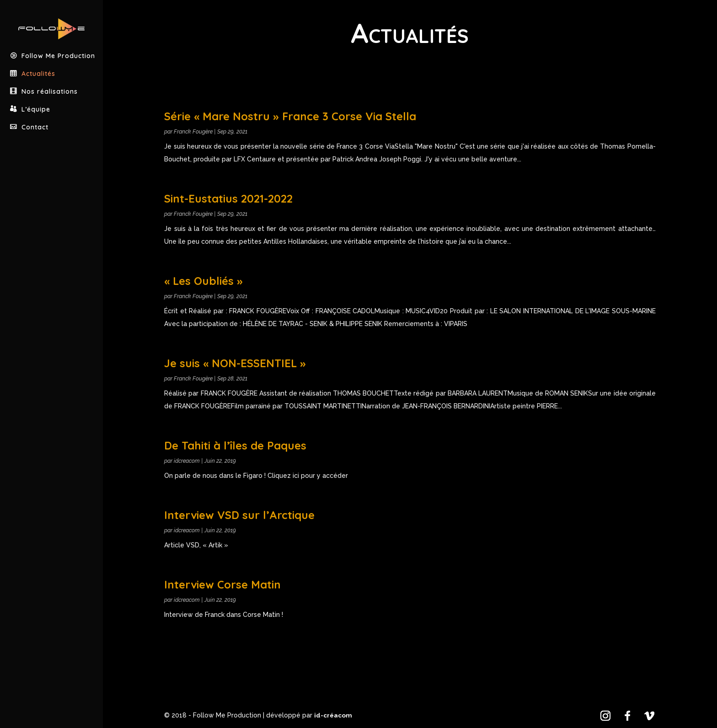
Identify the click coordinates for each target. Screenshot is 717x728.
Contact (36, 117)
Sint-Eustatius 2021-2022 (228, 198)
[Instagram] (605, 716)
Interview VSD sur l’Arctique (239, 515)
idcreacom (187, 461)
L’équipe (37, 99)
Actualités (39, 63)
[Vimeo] (649, 716)
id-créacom (333, 715)
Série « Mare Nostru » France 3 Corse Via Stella (290, 116)
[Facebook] (627, 716)
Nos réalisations (50, 81)
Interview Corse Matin (222, 584)
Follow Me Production (59, 45)
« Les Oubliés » (203, 281)
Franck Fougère (193, 132)
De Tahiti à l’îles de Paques (235, 445)
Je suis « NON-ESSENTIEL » (235, 363)
